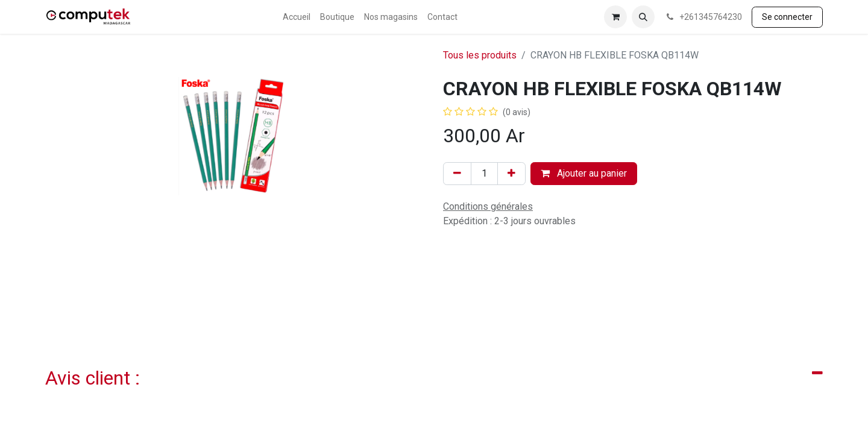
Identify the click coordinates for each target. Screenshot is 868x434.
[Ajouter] (511, 174)
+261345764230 (703, 17)
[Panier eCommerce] (615, 17)
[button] (643, 17)
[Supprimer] (457, 174)
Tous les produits (480, 55)
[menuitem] (297, 17)
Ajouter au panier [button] (584, 173)
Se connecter (787, 17)
